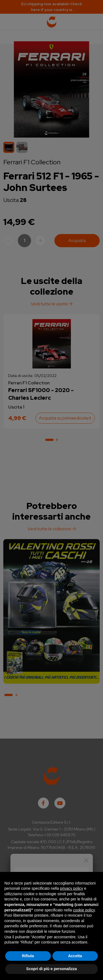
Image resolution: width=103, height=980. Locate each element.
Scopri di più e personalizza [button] (51, 969)
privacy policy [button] (71, 888)
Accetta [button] (75, 956)
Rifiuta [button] (28, 956)
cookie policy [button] (84, 910)
